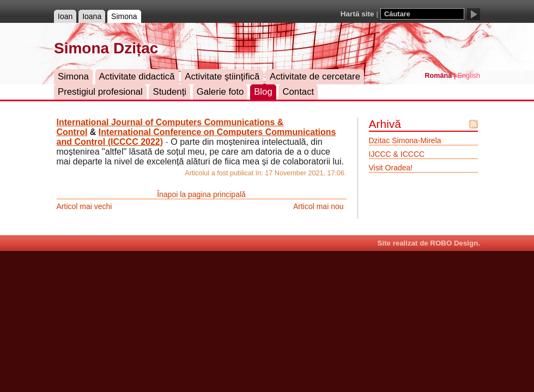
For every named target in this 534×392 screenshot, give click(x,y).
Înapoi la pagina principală (201, 194)
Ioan (65, 16)
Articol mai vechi (84, 206)
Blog (263, 92)
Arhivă (385, 124)
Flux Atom (474, 124)
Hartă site (357, 14)
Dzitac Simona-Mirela (405, 140)
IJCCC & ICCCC (397, 154)
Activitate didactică (137, 76)
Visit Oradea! (391, 168)
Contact (298, 92)
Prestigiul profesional (100, 92)
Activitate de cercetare (315, 76)
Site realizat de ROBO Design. (429, 243)
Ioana (92, 16)
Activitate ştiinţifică (222, 76)
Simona (124, 16)
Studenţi (169, 92)
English (469, 76)
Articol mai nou (318, 206)
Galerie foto (220, 92)
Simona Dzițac (106, 48)
